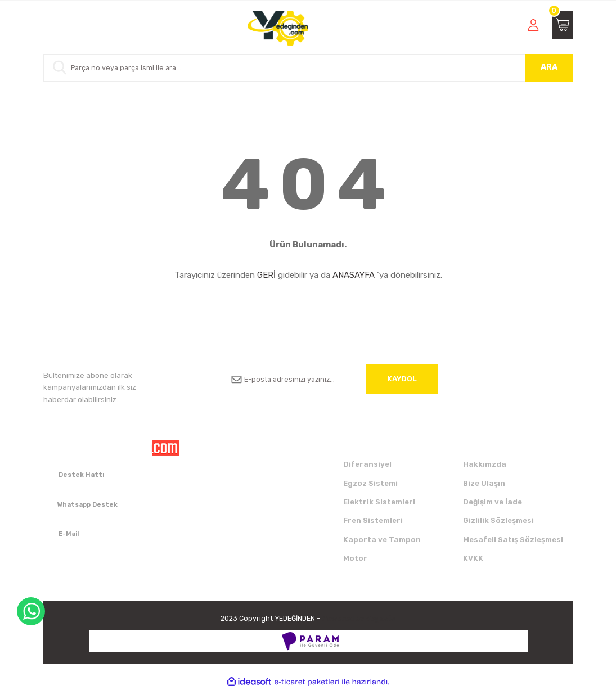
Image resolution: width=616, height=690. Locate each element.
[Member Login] (533, 25)
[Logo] (278, 28)
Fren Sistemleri (373, 520)
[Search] (308, 68)
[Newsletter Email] (330, 379)
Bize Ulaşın (484, 483)
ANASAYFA (354, 275)
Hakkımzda (485, 464)
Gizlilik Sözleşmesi (498, 520)
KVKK (473, 558)
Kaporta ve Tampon (382, 540)
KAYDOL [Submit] (402, 379)
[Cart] (563, 25)
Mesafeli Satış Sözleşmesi (513, 540)
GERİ (266, 275)
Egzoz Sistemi (370, 483)
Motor (355, 558)
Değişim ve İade (493, 502)
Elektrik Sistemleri (379, 502)
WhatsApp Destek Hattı (31, 611)
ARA (549, 67)
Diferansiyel (367, 464)
